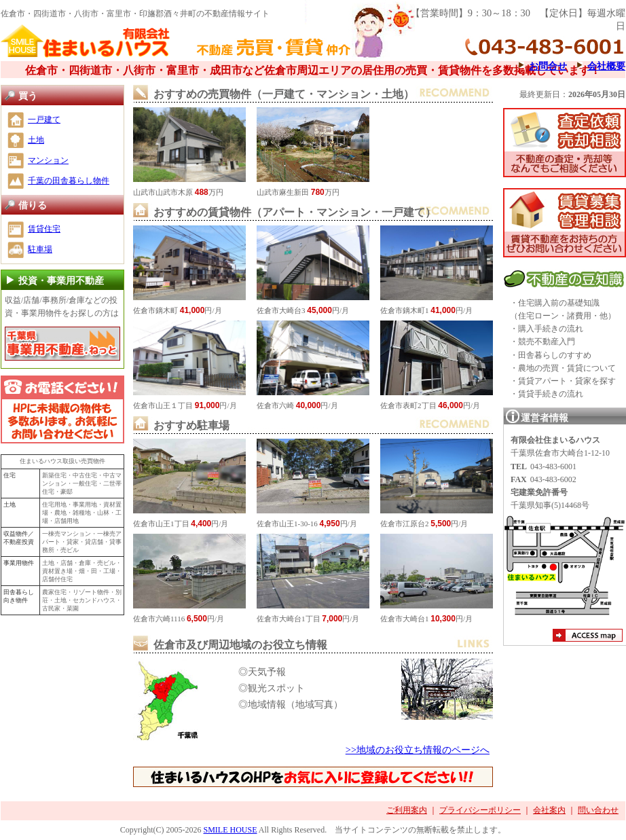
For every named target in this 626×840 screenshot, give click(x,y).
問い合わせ (598, 810)
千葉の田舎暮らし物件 (69, 181)
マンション (48, 160)
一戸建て (44, 120)
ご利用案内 (407, 810)
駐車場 (40, 249)
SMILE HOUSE (230, 830)
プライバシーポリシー (480, 810)
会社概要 (606, 66)
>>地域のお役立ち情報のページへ (418, 750)
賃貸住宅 (44, 229)
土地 (36, 140)
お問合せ (548, 66)
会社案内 (549, 810)
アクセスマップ (588, 637)
